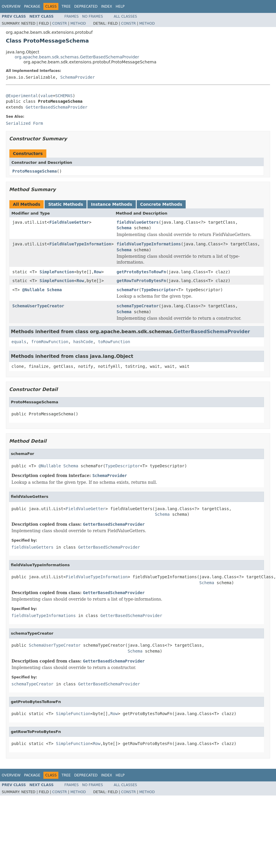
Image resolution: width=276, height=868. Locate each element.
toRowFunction (114, 342)
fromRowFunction (50, 342)
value (47, 96)
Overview (11, 6)
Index (107, 6)
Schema (124, 228)
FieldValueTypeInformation (80, 244)
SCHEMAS (64, 96)
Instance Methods (111, 204)
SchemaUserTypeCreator (38, 306)
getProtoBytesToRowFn (142, 272)
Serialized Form (24, 123)
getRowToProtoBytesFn (142, 281)
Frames (72, 16)
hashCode (83, 342)
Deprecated (86, 6)
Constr (60, 23)
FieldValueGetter (69, 222)
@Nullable (33, 290)
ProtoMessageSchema (35, 171)
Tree (66, 6)
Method (78, 23)
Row (98, 272)
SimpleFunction (57, 272)
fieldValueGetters (138, 222)
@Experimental (22, 96)
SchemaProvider (77, 77)
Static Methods (66, 204)
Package (32, 6)
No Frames (93, 16)
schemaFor (128, 290)
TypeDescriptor (159, 290)
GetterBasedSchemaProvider (56, 107)
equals (19, 342)
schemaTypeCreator (138, 306)
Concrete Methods (161, 204)
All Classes (125, 16)
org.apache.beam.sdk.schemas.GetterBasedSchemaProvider (77, 57)
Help (120, 6)
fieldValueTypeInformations (149, 244)
